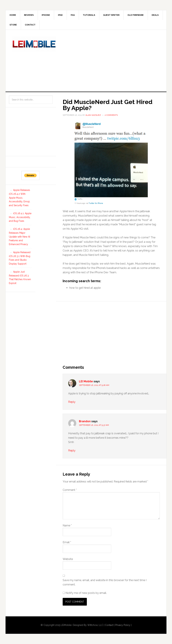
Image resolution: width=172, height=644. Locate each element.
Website (68, 559)
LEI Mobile (86, 381)
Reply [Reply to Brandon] (72, 450)
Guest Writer (111, 15)
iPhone (46, 15)
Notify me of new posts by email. (86, 593)
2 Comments (111, 115)
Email (67, 542)
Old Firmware (136, 15)
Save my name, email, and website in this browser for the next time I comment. (105, 582)
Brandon (85, 421)
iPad (60, 15)
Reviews (29, 15)
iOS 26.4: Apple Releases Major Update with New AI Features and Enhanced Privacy (19, 237)
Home (13, 15)
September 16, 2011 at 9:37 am (94, 425)
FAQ (73, 15)
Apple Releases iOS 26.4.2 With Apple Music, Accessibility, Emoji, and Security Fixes (19, 198)
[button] (111, 163)
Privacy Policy (123, 625)
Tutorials (89, 15)
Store (13, 25)
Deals (155, 15)
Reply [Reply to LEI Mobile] (72, 402)
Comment (70, 490)
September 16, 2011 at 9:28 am (94, 385)
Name (67, 525)
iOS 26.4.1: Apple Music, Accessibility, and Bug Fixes (20, 217)
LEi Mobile (34, 44)
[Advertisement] (117, 60)
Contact (30, 25)
